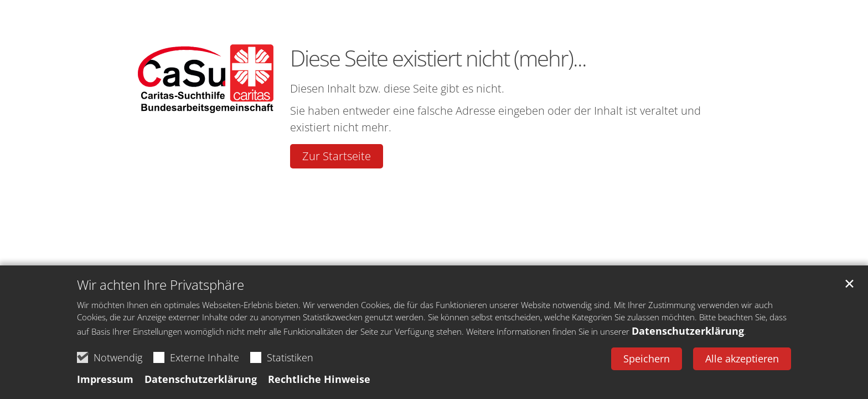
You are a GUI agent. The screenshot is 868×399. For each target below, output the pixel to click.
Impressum (105, 379)
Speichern (647, 359)
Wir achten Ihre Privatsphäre (161, 285)
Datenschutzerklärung (688, 331)
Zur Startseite (337, 156)
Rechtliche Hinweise (319, 379)
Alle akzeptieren (742, 359)
